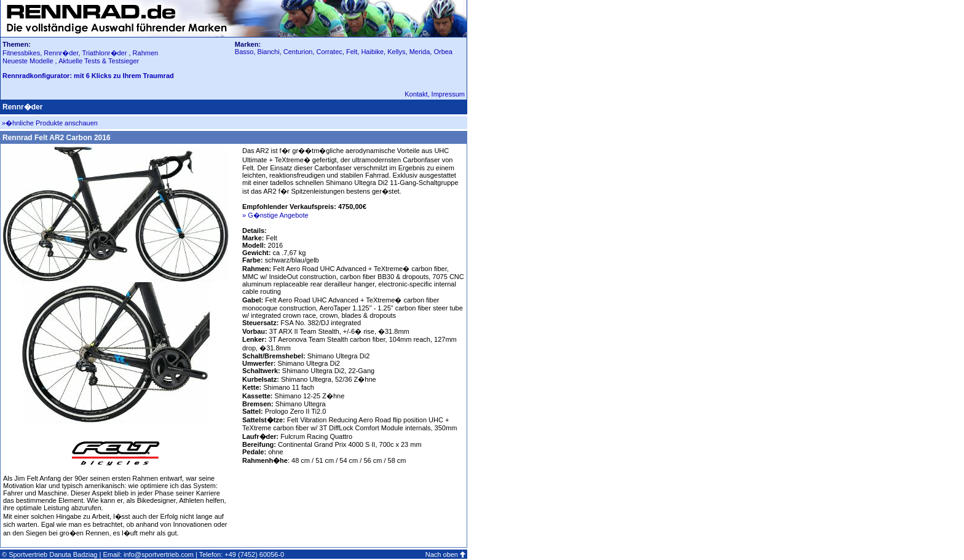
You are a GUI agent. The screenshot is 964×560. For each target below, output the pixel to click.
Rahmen (146, 53)
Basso (244, 52)
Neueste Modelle (29, 61)
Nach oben (442, 554)
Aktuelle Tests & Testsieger (99, 61)
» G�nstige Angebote (275, 215)
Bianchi (269, 52)
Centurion (298, 52)
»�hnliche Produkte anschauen (50, 123)
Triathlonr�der (104, 53)
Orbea (443, 52)
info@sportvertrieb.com (159, 554)
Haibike (372, 52)
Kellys (396, 52)
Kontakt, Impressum (435, 94)
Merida (420, 52)
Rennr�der (61, 53)
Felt (352, 52)
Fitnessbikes (21, 53)
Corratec (330, 52)
